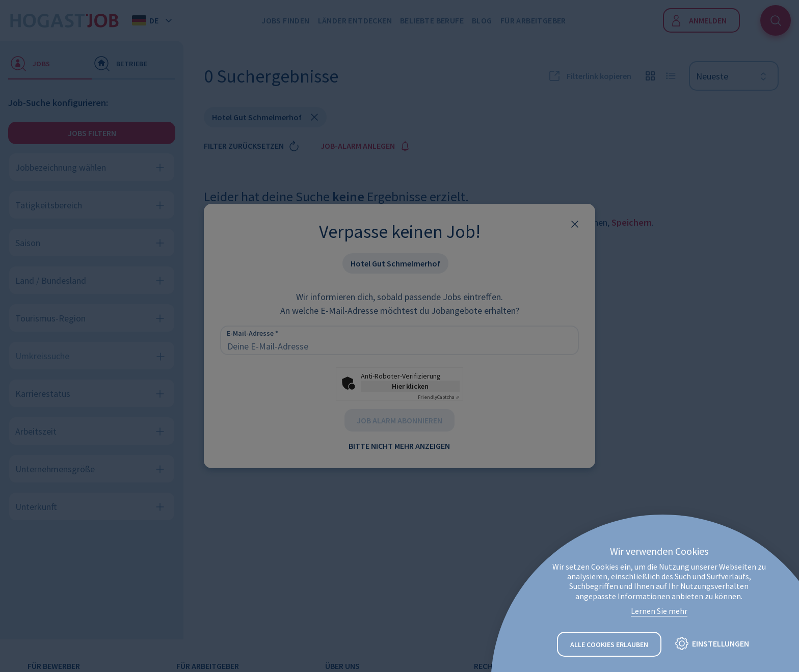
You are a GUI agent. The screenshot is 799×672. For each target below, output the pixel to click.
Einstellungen (721, 644)
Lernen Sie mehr (659, 611)
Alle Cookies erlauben (609, 644)
